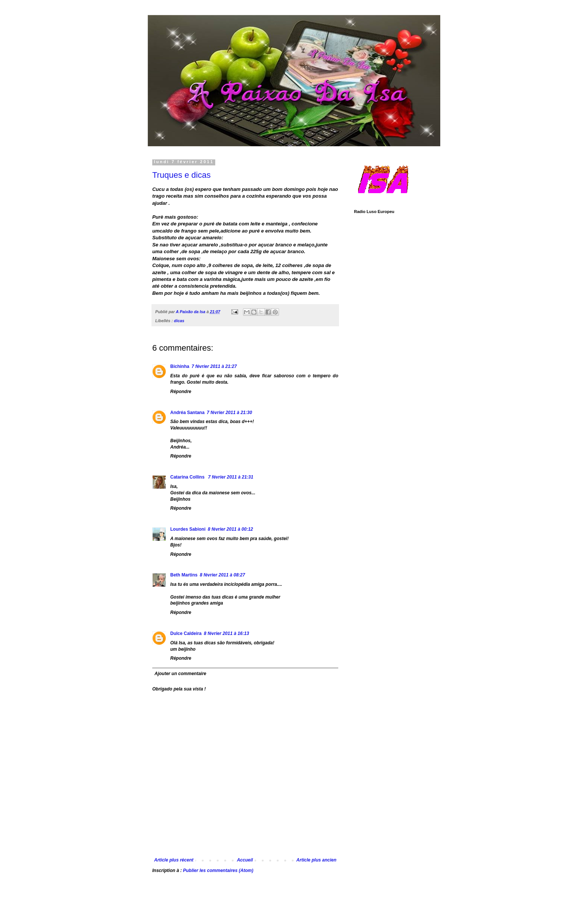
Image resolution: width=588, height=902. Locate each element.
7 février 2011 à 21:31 (231, 477)
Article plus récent (174, 860)
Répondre (181, 392)
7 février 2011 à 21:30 (229, 413)
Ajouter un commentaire (180, 674)
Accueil (245, 860)
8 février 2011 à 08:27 (223, 575)
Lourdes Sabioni (188, 529)
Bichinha (180, 366)
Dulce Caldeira (186, 633)
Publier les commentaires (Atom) (218, 870)
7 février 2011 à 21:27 (214, 366)
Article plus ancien (316, 860)
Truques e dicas (181, 175)
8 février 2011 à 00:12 (230, 529)
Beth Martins (184, 575)
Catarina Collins (188, 477)
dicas (179, 321)
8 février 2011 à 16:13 (226, 633)
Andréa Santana (187, 413)
